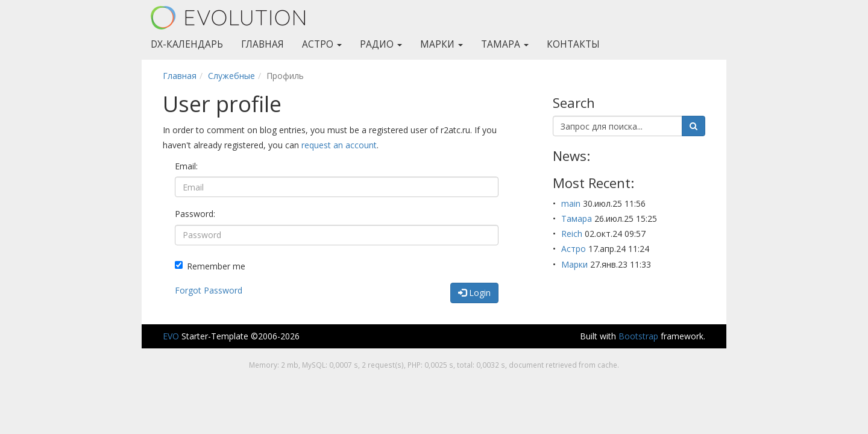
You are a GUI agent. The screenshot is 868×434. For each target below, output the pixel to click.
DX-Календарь (187, 44)
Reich (572, 234)
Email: (186, 166)
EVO (171, 336)
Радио (381, 44)
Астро (322, 44)
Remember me (210, 266)
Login (474, 293)
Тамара (505, 44)
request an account (339, 145)
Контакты (573, 44)
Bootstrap (638, 336)
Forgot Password (209, 290)
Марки (442, 44)
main (571, 203)
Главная (263, 44)
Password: (195, 214)
